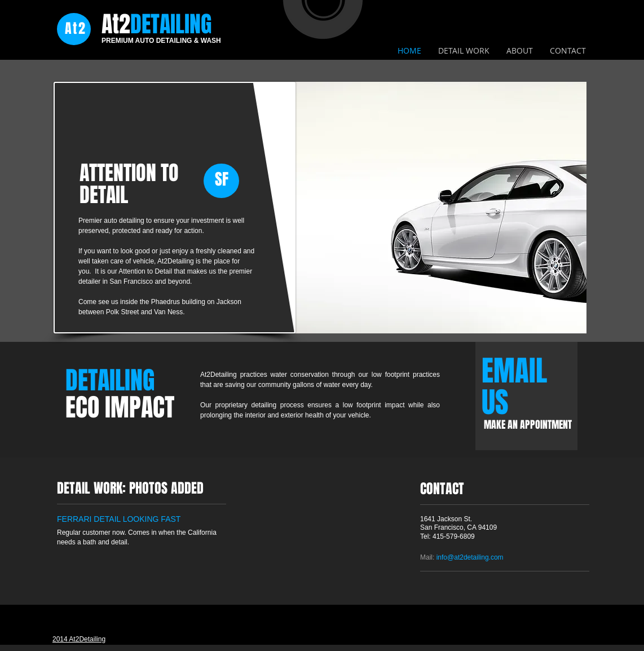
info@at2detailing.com (470, 557)
